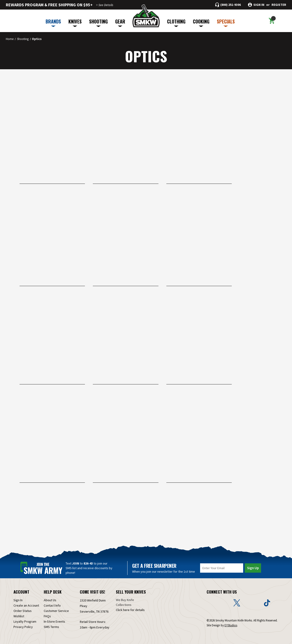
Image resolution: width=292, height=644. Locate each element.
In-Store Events (54, 621)
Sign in (259, 5)
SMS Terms (51, 627)
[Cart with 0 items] (272, 21)
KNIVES (75, 22)
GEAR (120, 22)
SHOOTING (98, 22)
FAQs (47, 616)
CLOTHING (176, 22)
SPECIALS (226, 22)
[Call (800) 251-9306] (228, 5)
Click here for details (130, 610)
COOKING (201, 22)
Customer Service (56, 611)
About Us (50, 600)
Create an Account (26, 605)
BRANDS (53, 22)
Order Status (23, 611)
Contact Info (52, 605)
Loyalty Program (25, 621)
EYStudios (231, 625)
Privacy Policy (23, 627)
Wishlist (19, 616)
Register (279, 5)
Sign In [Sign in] (18, 600)
